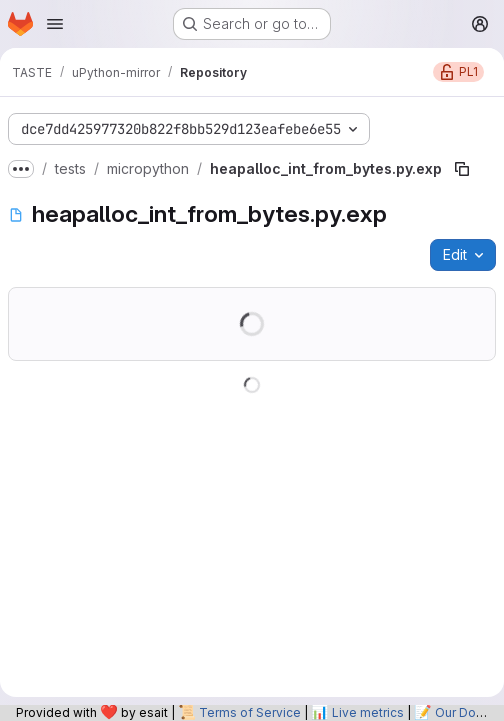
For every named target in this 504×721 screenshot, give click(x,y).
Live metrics (368, 712)
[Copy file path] (462, 169)
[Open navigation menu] (55, 24)
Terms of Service (250, 712)
